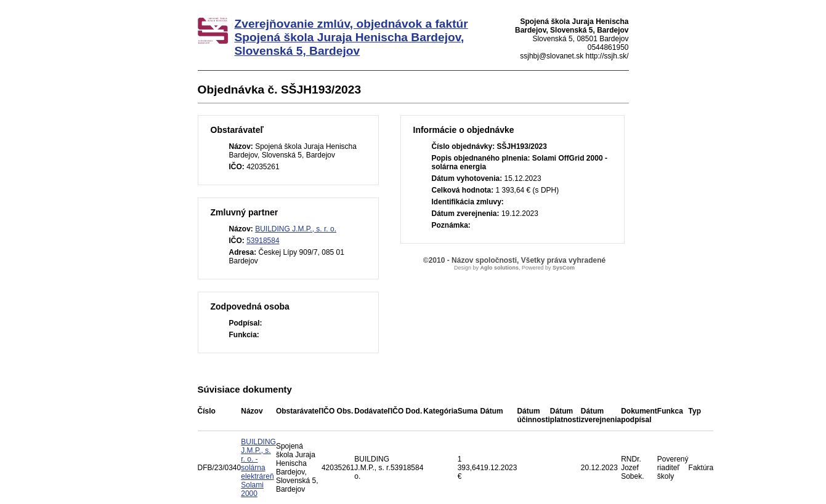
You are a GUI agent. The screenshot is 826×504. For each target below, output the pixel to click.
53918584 (263, 241)
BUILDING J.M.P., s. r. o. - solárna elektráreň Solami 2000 (258, 468)
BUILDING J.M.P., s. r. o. (296, 229)
